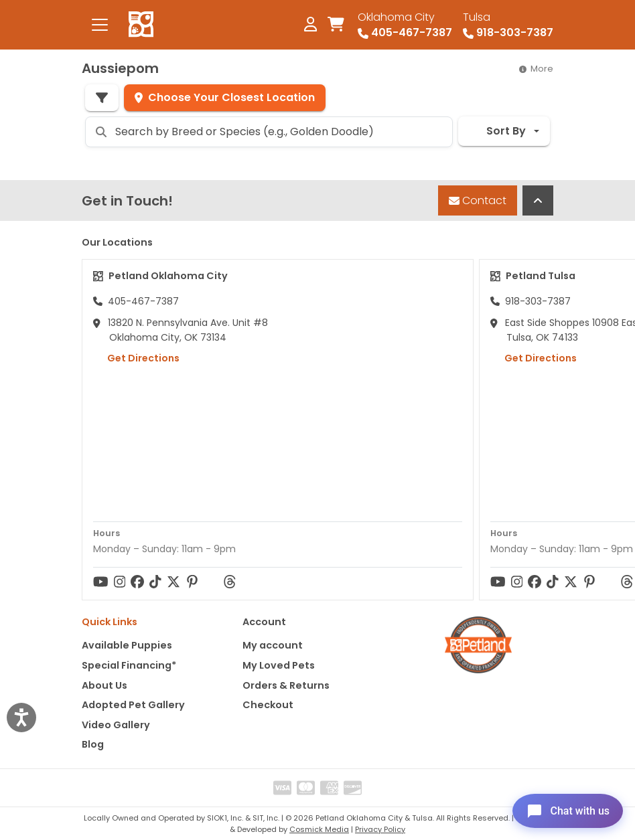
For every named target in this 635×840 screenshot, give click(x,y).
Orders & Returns (286, 685)
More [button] (536, 69)
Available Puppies (127, 645)
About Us (104, 685)
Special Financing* (129, 665)
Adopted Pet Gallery (133, 705)
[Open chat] (564, 809)
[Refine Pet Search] (102, 98)
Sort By (497, 131)
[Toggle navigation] (100, 25)
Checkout (268, 705)
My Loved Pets (279, 665)
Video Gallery (116, 725)
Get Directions (136, 358)
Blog (93, 744)
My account (273, 645)
